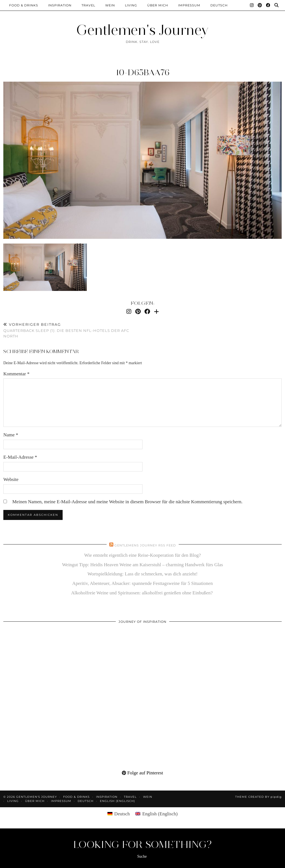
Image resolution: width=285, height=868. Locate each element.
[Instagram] (252, 5)
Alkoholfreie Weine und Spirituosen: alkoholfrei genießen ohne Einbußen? (143, 593)
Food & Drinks (24, 5)
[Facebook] (268, 5)
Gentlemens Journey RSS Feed (145, 545)
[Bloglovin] (156, 312)
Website (11, 479)
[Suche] (277, 5)
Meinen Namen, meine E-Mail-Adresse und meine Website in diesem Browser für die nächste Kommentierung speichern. (127, 502)
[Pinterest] (260, 5)
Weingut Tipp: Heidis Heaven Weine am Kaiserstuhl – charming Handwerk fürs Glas (142, 565)
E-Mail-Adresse (20, 457)
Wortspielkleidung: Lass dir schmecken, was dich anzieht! (142, 574)
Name (11, 435)
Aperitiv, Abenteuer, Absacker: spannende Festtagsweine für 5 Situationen (143, 583)
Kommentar (16, 374)
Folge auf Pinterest (142, 773)
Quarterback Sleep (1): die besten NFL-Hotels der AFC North (73, 330)
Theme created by (258, 797)
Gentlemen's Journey (142, 30)
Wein (110, 5)
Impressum (189, 5)
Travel (88, 5)
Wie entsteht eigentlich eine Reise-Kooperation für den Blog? (143, 555)
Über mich (158, 5)
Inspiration (60, 5)
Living (131, 5)
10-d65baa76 (143, 72)
